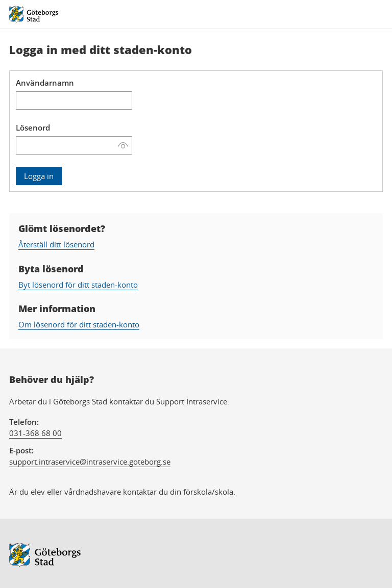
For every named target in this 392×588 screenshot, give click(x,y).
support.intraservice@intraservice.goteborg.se (90, 462)
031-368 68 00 (35, 433)
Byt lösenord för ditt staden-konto (78, 285)
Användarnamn (45, 83)
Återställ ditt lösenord (56, 244)
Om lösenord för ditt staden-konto (79, 324)
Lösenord (33, 127)
